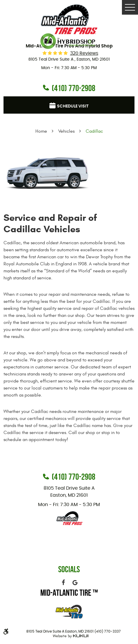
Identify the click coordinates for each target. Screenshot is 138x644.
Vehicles (66, 131)
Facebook (63, 582)
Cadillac (94, 131)
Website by (70, 636)
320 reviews (84, 53)
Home (41, 131)
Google (75, 582)
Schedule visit (73, 106)
